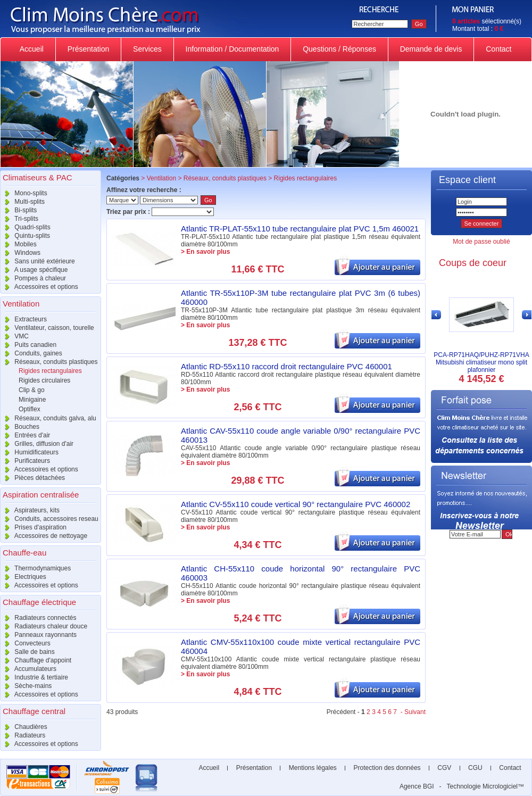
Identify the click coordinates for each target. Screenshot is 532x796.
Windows (20, 253)
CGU (475, 768)
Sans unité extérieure (38, 261)
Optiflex (30, 409)
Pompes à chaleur (33, 278)
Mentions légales (313, 768)
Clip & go (32, 390)
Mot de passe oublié (481, 242)
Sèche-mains (26, 686)
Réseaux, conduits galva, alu (48, 418)
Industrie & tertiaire (34, 677)
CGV (444, 768)
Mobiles (18, 244)
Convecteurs (25, 643)
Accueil (32, 49)
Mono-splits (24, 193)
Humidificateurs (29, 452)
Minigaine (32, 400)
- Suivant (412, 712)
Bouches (20, 427)
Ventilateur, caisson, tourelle (47, 328)
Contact (498, 49)
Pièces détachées (32, 478)
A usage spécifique (34, 270)
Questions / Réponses (339, 49)
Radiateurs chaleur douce (44, 626)
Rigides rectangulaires (50, 371)
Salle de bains (27, 652)
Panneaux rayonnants (38, 635)
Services (147, 49)
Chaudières (24, 727)
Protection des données (387, 768)
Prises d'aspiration (33, 527)
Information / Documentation (232, 49)
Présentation (88, 49)
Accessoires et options (39, 287)
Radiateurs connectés (38, 618)
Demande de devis (431, 49)
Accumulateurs (28, 669)
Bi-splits (18, 210)
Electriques (23, 577)
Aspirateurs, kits (30, 510)
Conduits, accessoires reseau (49, 519)
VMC (14, 336)
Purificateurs (25, 461)
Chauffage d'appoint (36, 660)
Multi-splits (22, 202)
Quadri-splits (25, 227)
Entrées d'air (25, 435)
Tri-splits (19, 219)
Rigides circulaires (44, 380)
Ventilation (161, 178)
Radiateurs (23, 735)
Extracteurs (23, 319)
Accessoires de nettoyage (44, 536)
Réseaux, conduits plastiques (49, 362)
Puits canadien (28, 345)
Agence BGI (417, 786)
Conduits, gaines (31, 353)
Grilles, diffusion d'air (37, 444)
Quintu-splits (25, 236)
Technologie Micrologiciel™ (485, 786)
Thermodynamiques (35, 568)
